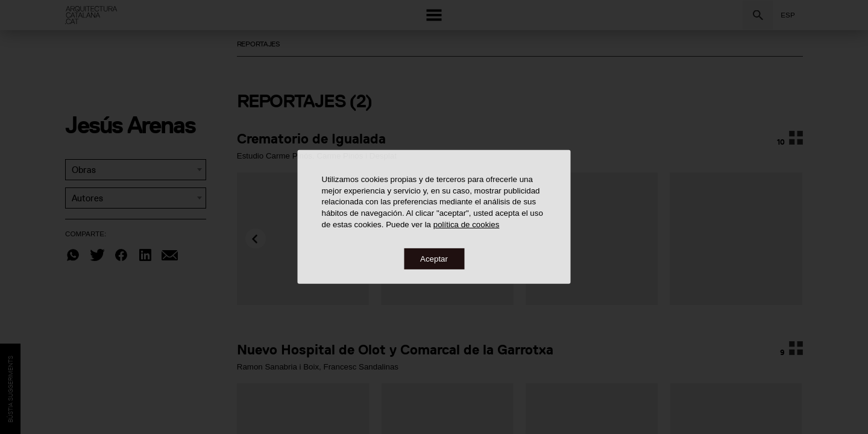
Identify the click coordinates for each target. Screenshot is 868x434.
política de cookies (467, 224)
